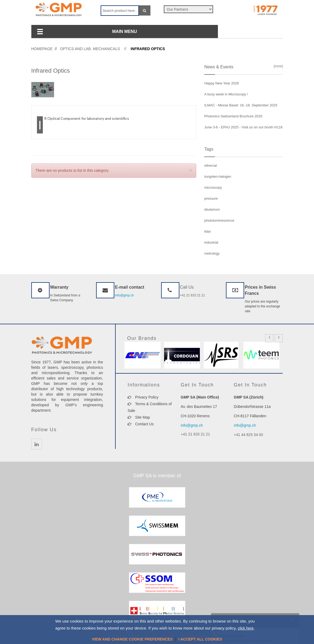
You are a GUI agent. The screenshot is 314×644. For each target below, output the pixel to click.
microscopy (213, 187)
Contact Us (141, 424)
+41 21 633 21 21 (192, 295)
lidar (208, 231)
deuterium (212, 209)
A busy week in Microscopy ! (226, 94)
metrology (212, 253)
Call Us (187, 287)
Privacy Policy (143, 397)
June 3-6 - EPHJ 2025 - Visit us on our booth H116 (243, 127)
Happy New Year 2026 (222, 83)
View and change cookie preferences (132, 639)
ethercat (211, 165)
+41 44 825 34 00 (248, 435)
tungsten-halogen (218, 176)
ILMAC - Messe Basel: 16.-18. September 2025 (241, 105)
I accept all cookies (200, 639)
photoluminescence (219, 220)
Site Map (139, 417)
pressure (211, 198)
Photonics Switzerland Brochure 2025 (233, 116)
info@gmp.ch (124, 295)
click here (246, 628)
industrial (211, 242)
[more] (277, 66)
